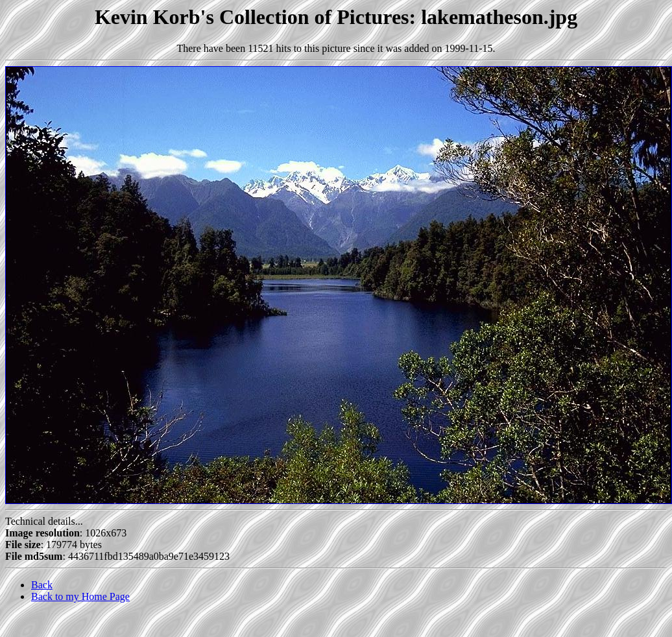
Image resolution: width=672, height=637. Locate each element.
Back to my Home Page (80, 596)
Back (42, 585)
